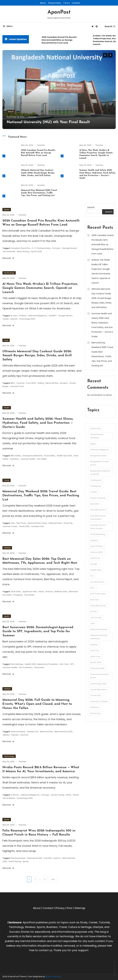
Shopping (18, 595)
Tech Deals (29, 595)
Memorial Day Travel (37, 523)
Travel (7, 480)
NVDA (69, 795)
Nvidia (6, 319)
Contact (76, 3)
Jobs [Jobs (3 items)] (93, 623)
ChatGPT (52, 316)
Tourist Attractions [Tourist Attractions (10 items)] (99, 690)
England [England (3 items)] (94, 540)
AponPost (59, 12)
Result (11, 112)
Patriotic (15, 735)
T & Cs (66, 3)
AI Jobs (14, 316)
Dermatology (17, 664)
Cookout (20, 383)
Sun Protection (26, 667)
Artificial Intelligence (37, 316)
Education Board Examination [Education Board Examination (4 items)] (98, 517)
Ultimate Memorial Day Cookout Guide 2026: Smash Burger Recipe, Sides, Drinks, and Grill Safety (38, 173)
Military (6, 735)
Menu (8, 26)
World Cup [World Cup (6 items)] (95, 713)
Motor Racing (23, 251)
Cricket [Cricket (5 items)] (94, 492)
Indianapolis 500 (35, 858)
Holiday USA (33, 732)
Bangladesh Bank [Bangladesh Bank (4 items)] (98, 456)
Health (7, 408)
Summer (24, 735)
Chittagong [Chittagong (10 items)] (95, 486)
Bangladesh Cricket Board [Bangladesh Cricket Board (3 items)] (99, 463)
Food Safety (50, 456)
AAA (13, 523)
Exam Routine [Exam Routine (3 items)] (96, 546)
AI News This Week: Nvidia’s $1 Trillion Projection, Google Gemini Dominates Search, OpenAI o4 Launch (40, 288)
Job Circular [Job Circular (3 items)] (96, 617)
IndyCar (57, 858)
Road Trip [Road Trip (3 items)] (95, 650)
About (43, 3)
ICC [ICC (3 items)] (92, 576)
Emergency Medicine (32, 456)
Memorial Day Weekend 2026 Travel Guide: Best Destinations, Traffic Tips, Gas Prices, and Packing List (39, 193)
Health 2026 (30, 664)
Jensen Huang (57, 795)
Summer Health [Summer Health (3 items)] (97, 668)
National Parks (55, 523)
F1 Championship (43, 248)
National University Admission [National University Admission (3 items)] (99, 637)
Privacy (60, 908)
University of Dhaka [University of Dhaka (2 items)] (99, 701)
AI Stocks (15, 795)
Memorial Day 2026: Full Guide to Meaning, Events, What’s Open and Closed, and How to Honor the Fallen (37, 704)
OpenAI (14, 319)
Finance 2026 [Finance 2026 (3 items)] (96, 552)
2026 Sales (16, 592)
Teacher (32, 117)
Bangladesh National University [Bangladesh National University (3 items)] (100, 472)
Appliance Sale (30, 592)
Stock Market (9, 798)
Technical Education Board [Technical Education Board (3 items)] (100, 676)
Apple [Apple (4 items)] (93, 444)
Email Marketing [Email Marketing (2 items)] (98, 534)
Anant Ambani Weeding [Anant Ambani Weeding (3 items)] (97, 436)
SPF (72, 664)
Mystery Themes (53, 976)
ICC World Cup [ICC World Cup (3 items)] (97, 582)
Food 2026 (31, 383)
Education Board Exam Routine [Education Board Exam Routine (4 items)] (98, 527)
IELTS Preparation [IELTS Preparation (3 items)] (98, 594)
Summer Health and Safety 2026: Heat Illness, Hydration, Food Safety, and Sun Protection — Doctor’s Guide (38, 423)
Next (53, 879)
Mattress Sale (61, 592)
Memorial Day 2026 (63, 732)
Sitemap (80, 908)
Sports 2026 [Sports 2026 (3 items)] (96, 662)
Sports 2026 (36, 251)
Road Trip (68, 523)
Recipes (64, 383)
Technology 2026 (27, 319)
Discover (8, 258)
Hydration (15, 459)
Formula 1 (56, 248)
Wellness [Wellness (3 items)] (94, 707)
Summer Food (17, 386)
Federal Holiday (18, 732)
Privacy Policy (55, 3)
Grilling (41, 383)
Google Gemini (65, 316)
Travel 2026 (24, 526)
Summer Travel (10, 526)
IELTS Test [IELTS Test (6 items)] (95, 600)
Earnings (45, 795)
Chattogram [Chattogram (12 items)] (96, 480)
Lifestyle (7, 548)
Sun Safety (42, 459)
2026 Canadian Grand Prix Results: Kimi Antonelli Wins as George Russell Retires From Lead (59, 40)
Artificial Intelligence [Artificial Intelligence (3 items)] (100, 450)
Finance (49, 592)
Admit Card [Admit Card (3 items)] (96, 429)
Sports (7, 210)
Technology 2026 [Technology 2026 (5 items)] (98, 684)
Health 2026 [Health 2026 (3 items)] (96, 570)
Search (110, 26)
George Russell (69, 248)
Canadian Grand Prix (20, 248)
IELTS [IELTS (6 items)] (92, 588)
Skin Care (64, 664)
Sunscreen (39, 667)
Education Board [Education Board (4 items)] (98, 510)
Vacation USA (37, 526)
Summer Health (28, 459)
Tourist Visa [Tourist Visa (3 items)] (96, 695)
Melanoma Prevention (48, 664)
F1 (32, 248)
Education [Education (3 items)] (95, 504)
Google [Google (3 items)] (94, 564)
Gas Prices (21, 523)
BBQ (13, 383)
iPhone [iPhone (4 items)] (93, 611)
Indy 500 (48, 858)
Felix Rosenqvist (18, 858)
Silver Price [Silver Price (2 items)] (95, 657)
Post (70, 908)
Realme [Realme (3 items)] (94, 645)
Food (6, 340)
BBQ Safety (16, 456)
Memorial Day (52, 383)
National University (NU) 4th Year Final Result (48, 122)
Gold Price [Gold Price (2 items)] (95, 558)
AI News (23, 316)
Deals (41, 592)
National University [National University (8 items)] (99, 629)
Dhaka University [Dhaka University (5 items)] (98, 498)
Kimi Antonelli (9, 251)
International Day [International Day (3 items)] (98, 606)
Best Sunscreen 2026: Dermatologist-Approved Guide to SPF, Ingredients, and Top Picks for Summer (38, 631)
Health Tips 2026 (64, 456)
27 (45, 879)
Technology (9, 273)
